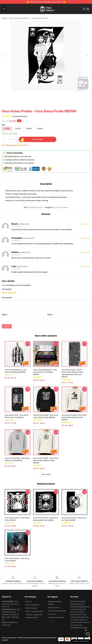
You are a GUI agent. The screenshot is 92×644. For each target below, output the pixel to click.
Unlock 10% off (88, 634)
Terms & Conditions (32, 605)
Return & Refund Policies (57, 611)
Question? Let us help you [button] (81, 641)
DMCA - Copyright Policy (34, 611)
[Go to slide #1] (40, 96)
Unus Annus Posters (40, 18)
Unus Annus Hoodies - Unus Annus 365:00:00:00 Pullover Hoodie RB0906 (74, 417)
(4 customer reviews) (20, 116)
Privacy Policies (31, 608)
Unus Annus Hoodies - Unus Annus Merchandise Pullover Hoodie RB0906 (46, 460)
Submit (7, 326)
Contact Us (52, 614)
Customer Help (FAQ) (56, 617)
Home (4, 18)
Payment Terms (54, 608)
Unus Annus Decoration (19, 18)
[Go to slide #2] (52, 96)
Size (3, 125)
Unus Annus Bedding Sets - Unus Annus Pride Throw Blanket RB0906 (45, 372)
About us (29, 602)
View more (46, 475)
